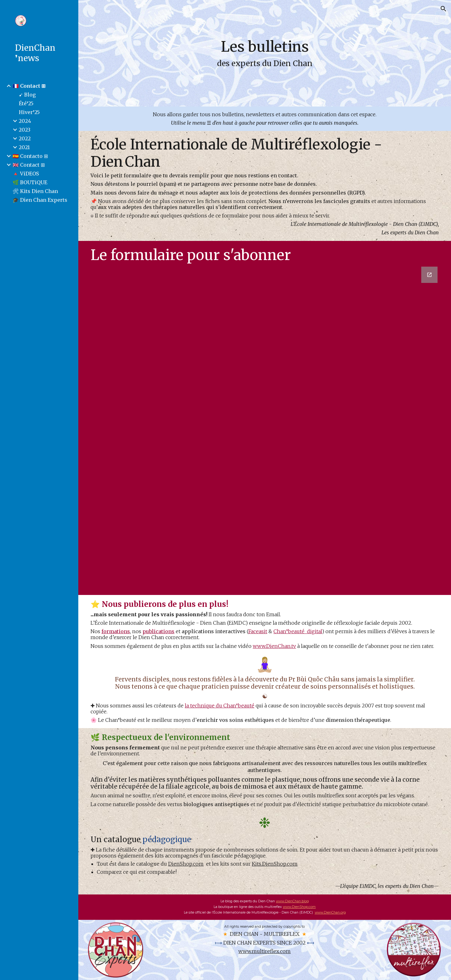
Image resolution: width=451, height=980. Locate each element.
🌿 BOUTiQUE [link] (30, 182)
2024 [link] (25, 121)
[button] (443, 9)
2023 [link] (25, 130)
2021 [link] (24, 147)
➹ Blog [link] (27, 95)
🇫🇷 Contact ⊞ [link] (29, 86)
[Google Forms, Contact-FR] (265, 430)
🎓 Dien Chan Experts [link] (40, 200)
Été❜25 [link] (26, 103)
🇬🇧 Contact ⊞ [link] (29, 165)
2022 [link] (25, 138)
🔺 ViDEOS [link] (26, 174)
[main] (265, 53)
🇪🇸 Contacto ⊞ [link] (30, 156)
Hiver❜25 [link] (29, 112)
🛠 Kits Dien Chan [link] (35, 191)
